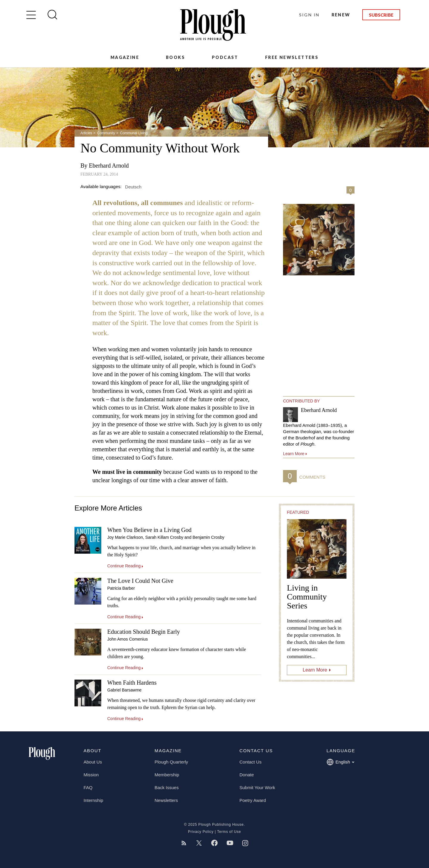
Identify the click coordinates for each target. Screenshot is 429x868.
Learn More (315, 670)
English (340, 762)
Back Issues (167, 787)
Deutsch (133, 186)
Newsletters (166, 800)
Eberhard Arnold (109, 166)
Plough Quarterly (171, 762)
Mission (91, 775)
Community (106, 133)
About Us (93, 762)
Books (175, 57)
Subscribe (381, 15)
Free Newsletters (292, 57)
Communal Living (134, 133)
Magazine (125, 57)
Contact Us (251, 762)
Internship (94, 800)
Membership (167, 775)
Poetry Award (253, 800)
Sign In (309, 15)
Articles (86, 133)
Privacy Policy (201, 832)
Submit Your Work (257, 787)
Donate (247, 775)
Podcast (225, 57)
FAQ (88, 787)
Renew (341, 15)
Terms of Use (229, 832)
